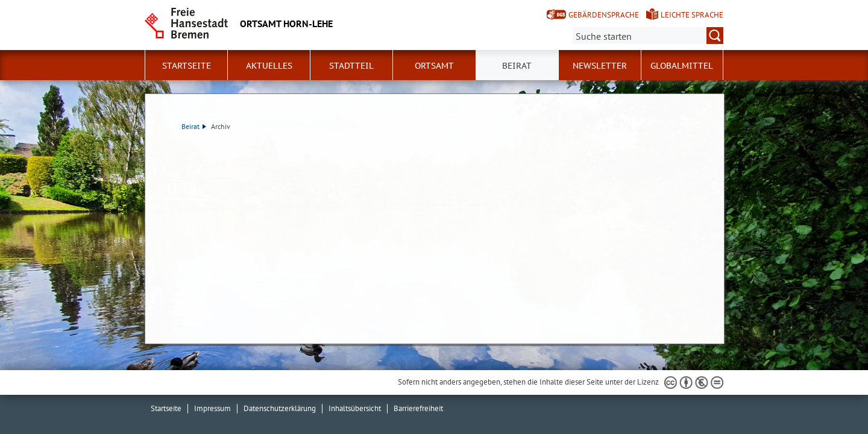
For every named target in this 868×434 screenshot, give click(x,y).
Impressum (212, 408)
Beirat (194, 126)
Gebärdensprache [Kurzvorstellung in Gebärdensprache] (604, 15)
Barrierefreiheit (418, 408)
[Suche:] (648, 36)
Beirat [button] (517, 66)
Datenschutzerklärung (280, 408)
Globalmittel (682, 66)
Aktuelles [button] (269, 66)
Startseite (187, 66)
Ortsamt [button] (434, 66)
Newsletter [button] (600, 66)
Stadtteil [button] (351, 66)
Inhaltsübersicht (355, 408)
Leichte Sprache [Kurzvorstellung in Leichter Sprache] (692, 15)
